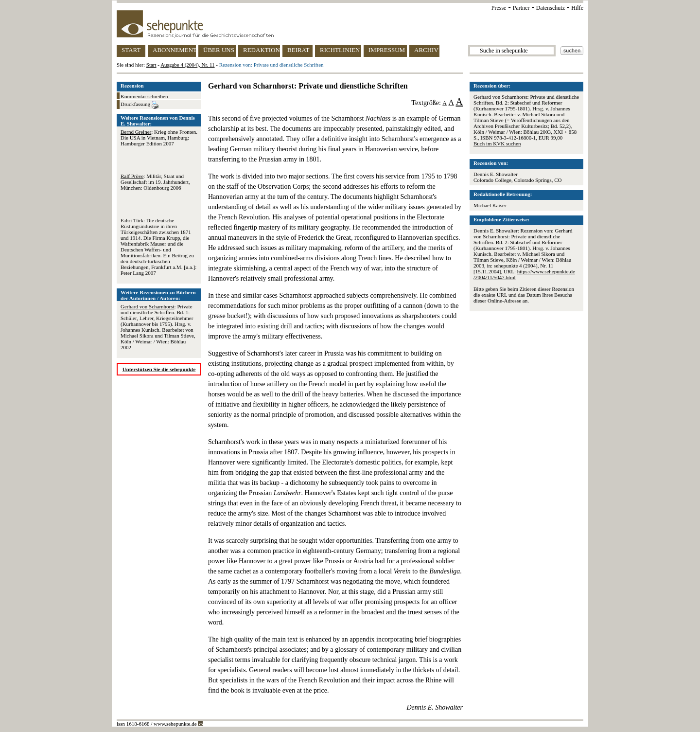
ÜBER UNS (219, 50)
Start (151, 65)
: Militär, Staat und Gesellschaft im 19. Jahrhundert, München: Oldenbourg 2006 (155, 182)
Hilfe (577, 8)
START (131, 50)
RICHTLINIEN (340, 50)
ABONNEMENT (174, 50)
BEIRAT (298, 50)
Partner (521, 8)
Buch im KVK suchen (497, 143)
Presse (499, 8)
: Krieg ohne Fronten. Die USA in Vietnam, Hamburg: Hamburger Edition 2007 (159, 138)
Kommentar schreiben (144, 96)
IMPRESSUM (387, 50)
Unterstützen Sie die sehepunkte (159, 369)
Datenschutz (551, 8)
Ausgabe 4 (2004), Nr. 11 (187, 65)
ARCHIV (426, 50)
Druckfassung (140, 105)
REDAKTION (262, 50)
